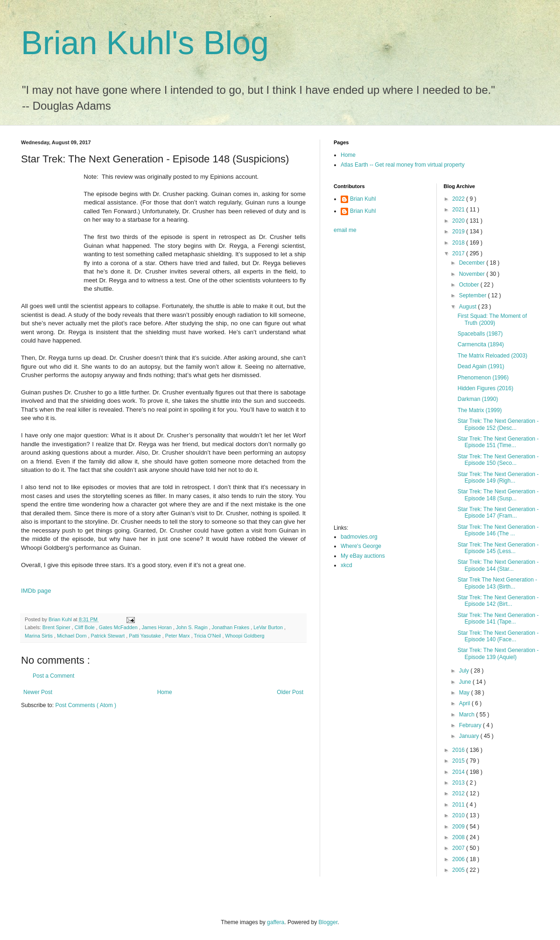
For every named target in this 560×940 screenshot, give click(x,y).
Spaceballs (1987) (480, 334)
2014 (459, 772)
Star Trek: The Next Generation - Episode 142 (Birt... (498, 601)
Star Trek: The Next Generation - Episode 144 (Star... (498, 565)
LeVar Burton (269, 627)
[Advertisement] (371, 382)
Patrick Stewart (109, 636)
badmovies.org (359, 537)
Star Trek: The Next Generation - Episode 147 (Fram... (498, 512)
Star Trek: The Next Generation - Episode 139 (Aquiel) (498, 653)
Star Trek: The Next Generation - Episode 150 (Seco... (498, 460)
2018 (459, 243)
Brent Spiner (57, 627)
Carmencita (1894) (480, 344)
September (473, 295)
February (471, 725)
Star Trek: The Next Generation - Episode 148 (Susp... (498, 495)
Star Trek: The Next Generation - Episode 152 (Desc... (498, 424)
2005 (459, 870)
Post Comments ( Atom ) (86, 705)
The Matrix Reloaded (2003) (492, 356)
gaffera (276, 922)
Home (165, 692)
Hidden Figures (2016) (485, 388)
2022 (459, 199)
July (465, 671)
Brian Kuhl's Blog (145, 43)
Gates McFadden (119, 627)
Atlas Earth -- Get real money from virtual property (402, 165)
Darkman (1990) (478, 399)
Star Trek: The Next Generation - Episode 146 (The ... (498, 530)
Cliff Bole (85, 627)
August (468, 307)
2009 (459, 827)
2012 (459, 793)
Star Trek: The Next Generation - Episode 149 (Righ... (498, 477)
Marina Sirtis (39, 636)
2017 (459, 253)
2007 (459, 848)
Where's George (361, 546)
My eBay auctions (363, 556)
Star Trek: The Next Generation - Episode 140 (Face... (498, 636)
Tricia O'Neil (208, 636)
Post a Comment (53, 676)
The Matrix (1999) (479, 410)
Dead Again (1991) (481, 366)
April (465, 703)
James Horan (157, 627)
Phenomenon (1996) (483, 378)
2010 (459, 815)
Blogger (328, 922)
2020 (459, 221)
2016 (459, 750)
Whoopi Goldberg (245, 636)
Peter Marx (178, 636)
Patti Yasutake (146, 636)
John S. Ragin (192, 627)
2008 (459, 837)
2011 (459, 805)
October (469, 285)
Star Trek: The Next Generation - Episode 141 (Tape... (498, 618)
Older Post (290, 692)
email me (345, 230)
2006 (459, 859)
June (465, 682)
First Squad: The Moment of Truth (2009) (492, 319)
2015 (459, 761)
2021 (459, 210)
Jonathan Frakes (231, 627)
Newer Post (38, 692)
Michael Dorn (73, 636)
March (467, 715)
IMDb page (36, 591)
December (472, 263)
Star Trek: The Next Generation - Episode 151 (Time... (498, 442)
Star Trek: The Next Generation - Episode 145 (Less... (498, 548)
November (472, 274)
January (469, 736)
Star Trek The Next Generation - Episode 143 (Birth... (497, 583)
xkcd (346, 565)
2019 (459, 231)
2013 (459, 783)
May (465, 693)
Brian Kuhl (363, 199)
